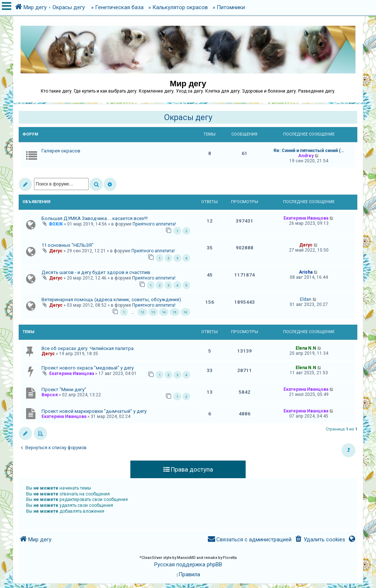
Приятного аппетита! (154, 224)
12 (142, 312)
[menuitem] (320, 540)
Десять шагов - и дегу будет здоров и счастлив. (96, 272)
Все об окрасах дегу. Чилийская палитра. (88, 348)
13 (153, 312)
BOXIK (56, 224)
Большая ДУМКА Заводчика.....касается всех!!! (95, 218)
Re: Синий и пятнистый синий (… (309, 151)
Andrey (306, 156)
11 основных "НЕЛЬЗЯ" (68, 245)
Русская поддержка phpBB (188, 564)
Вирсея (50, 395)
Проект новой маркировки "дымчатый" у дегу (94, 411)
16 (185, 312)
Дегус (56, 251)
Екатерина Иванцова (306, 218)
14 (164, 312)
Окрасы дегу (188, 117)
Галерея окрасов (61, 151)
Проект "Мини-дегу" (64, 389)
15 (174, 312)
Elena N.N (306, 348)
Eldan (306, 299)
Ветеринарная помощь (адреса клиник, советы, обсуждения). (112, 300)
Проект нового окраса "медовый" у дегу (88, 368)
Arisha (306, 272)
